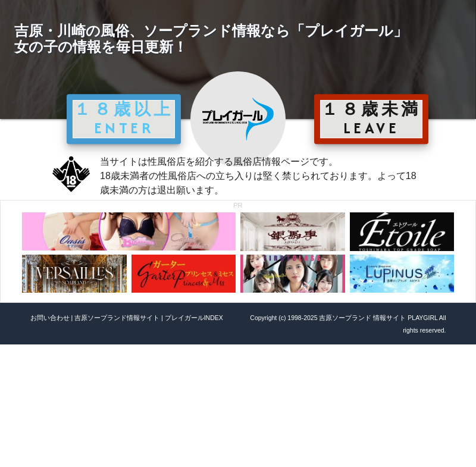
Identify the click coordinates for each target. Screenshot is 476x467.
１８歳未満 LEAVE (371, 118)
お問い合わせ (50, 318)
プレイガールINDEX (194, 318)
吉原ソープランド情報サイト (117, 318)
